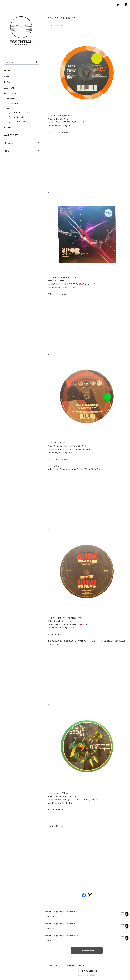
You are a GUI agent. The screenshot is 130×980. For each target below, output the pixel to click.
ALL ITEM (9, 88)
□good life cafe (16, 117)
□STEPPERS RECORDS (20, 113)
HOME (7, 71)
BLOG (7, 82)
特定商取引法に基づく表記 (76, 966)
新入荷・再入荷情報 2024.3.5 (62, 18)
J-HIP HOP (14, 103)
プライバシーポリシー (54, 966)
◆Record (11, 99)
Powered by (87, 975)
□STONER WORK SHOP (20, 122)
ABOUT (8, 76)
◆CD (9, 108)
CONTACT (9, 127)
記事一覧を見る (87, 950)
